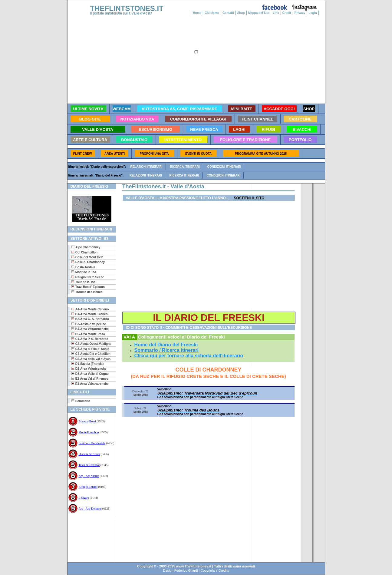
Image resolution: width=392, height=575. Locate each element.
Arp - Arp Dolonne (90, 509)
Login (313, 13)
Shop (241, 13)
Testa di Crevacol (89, 465)
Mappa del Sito (259, 13)
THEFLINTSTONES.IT (127, 8)
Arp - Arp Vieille (89, 476)
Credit (287, 13)
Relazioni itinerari (146, 167)
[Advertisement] (89, 539)
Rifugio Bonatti (88, 487)
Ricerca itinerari (185, 167)
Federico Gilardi (186, 570)
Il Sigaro (84, 498)
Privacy (300, 13)
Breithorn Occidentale (92, 443)
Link (276, 13)
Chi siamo (212, 13)
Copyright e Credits (215, 570)
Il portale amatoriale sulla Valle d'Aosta (121, 13)
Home (197, 13)
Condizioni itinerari (224, 167)
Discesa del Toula (89, 454)
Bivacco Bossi (87, 421)
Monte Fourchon (89, 432)
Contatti (228, 13)
